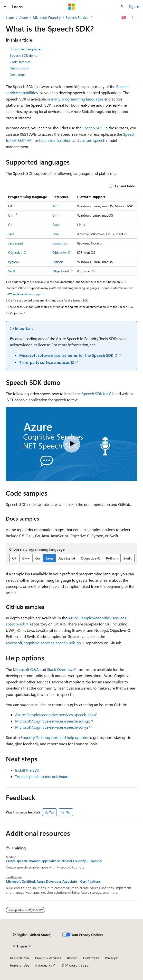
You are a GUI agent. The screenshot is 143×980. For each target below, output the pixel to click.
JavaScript (16, 243)
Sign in (134, 6)
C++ (12, 215)
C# (10, 206)
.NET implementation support (25, 294)
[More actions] (133, 18)
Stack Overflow (60, 669)
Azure (24, 17)
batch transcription (55, 140)
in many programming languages (75, 99)
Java (11, 234)
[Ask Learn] (124, 18)
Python (13, 262)
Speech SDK (93, 128)
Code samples (20, 62)
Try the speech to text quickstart (42, 776)
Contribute (91, 958)
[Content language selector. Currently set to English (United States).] (32, 935)
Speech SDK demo (24, 55)
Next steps (18, 74)
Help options (19, 68)
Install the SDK (27, 770)
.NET (56, 206)
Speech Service (77, 17)
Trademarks (43, 965)
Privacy (110, 958)
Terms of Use (19, 965)
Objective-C (17, 252)
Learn (10, 17)
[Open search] (122, 7)
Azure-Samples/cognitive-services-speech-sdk (54, 715)
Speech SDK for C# (98, 394)
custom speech (92, 140)
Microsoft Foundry (47, 17)
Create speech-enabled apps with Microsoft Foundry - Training (54, 861)
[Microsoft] (72, 7)
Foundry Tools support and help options (54, 737)
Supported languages (26, 49)
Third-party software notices (47, 362)
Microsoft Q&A (26, 669)
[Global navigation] (5, 7)
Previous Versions (48, 958)
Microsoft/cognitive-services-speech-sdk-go (43, 643)
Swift (12, 271)
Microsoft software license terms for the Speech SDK (69, 355)
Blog (70, 958)
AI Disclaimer (19, 958)
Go (10, 225)
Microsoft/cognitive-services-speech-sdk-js (52, 727)
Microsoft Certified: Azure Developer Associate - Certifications (53, 881)
